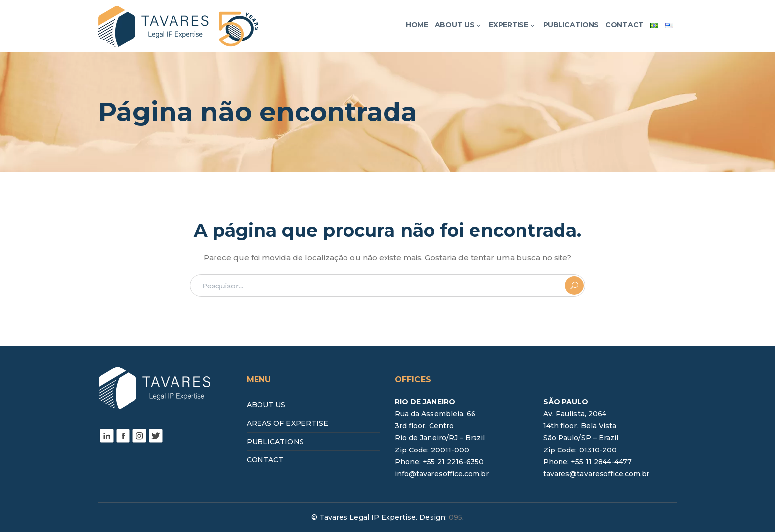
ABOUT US (266, 405)
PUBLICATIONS (275, 442)
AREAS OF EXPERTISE (287, 423)
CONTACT (265, 460)
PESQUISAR (574, 286)
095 (455, 517)
